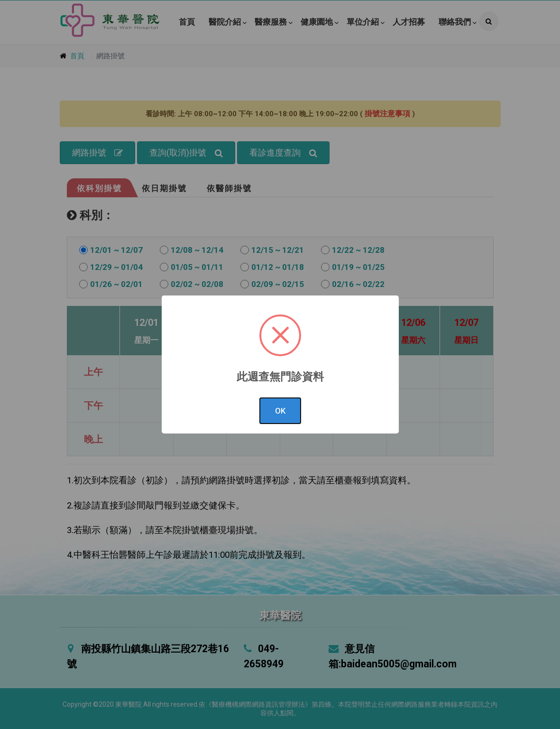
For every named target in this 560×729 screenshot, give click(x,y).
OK (280, 411)
